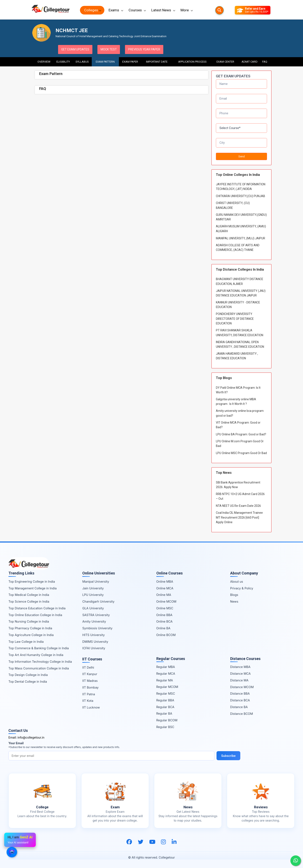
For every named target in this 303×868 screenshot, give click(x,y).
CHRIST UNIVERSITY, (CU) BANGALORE (233, 205)
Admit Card (250, 62)
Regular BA (164, 713)
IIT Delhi (88, 667)
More (185, 10)
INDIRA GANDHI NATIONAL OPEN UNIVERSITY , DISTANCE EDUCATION (240, 344)
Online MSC (165, 608)
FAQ (265, 62)
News (234, 601)
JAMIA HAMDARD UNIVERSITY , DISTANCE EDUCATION (237, 356)
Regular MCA (166, 674)
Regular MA (165, 680)
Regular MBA (166, 667)
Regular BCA (165, 707)
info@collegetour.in (31, 737)
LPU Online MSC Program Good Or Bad (241, 453)
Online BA (163, 628)
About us (237, 582)
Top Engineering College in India (32, 582)
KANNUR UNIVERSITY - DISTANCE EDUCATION (238, 305)
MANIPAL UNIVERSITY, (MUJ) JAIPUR (241, 238)
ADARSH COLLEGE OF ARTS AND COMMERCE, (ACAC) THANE (238, 248)
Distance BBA (240, 693)
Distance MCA (240, 674)
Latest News (161, 10)
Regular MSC (166, 693)
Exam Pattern (105, 62)
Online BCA (165, 621)
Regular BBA (165, 700)
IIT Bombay (90, 687)
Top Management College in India (33, 588)
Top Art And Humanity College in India (36, 655)
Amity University (94, 621)
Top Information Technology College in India (40, 662)
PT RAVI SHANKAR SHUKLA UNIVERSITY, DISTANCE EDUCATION (240, 333)
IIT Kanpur (90, 674)
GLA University (93, 608)
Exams (114, 10)
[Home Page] (50, 10)
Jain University (93, 588)
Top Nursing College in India (29, 621)
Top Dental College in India (28, 682)
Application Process (192, 62)
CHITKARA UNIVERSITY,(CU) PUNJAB (241, 196)
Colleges (91, 10)
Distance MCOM (242, 687)
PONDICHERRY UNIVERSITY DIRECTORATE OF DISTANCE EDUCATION (235, 319)
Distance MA (239, 680)
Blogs (234, 595)
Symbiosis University (97, 628)
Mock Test (109, 49)
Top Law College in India (26, 642)
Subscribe (228, 756)
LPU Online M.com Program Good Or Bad (240, 444)
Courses (135, 10)
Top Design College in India (28, 675)
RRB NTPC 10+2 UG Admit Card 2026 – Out (240, 496)
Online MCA (165, 588)
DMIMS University (95, 642)
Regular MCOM (167, 687)
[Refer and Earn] (253, 10)
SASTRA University (96, 615)
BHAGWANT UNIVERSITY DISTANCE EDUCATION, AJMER (240, 281)
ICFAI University (94, 648)
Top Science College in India (29, 601)
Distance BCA (240, 700)
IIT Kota (88, 701)
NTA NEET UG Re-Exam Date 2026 (238, 506)
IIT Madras (90, 681)
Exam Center (226, 62)
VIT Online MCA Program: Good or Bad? (238, 425)
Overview (44, 62)
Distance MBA (240, 667)
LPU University (93, 595)
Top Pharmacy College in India (30, 628)
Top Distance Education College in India (37, 608)
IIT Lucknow (91, 707)
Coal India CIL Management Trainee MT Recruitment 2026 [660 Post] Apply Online (239, 517)
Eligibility (63, 62)
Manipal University (96, 582)
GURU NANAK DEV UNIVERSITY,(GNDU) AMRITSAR (241, 217)
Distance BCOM (242, 714)
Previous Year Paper (144, 49)
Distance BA (239, 707)
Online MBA (165, 582)
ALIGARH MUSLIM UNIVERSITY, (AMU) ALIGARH (241, 229)
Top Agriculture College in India (31, 635)
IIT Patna (89, 694)
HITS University (93, 635)
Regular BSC (165, 727)
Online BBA (164, 615)
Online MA (164, 595)
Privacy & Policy (242, 588)
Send (242, 156)
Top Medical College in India (29, 595)
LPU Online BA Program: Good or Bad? (241, 434)
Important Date (157, 62)
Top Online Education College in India (35, 615)
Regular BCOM (167, 720)
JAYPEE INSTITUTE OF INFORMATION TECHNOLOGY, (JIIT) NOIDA (241, 187)
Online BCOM (166, 635)
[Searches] (219, 10)
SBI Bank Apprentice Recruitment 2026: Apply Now (238, 485)
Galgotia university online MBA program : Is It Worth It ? (236, 402)
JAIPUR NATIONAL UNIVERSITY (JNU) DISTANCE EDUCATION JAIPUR (241, 293)
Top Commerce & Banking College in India (39, 648)
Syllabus (82, 62)
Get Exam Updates (75, 49)
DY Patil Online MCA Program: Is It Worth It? (238, 390)
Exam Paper (130, 62)
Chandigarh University (98, 601)
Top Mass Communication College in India (39, 668)
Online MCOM (166, 601)
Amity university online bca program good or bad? (240, 413)
